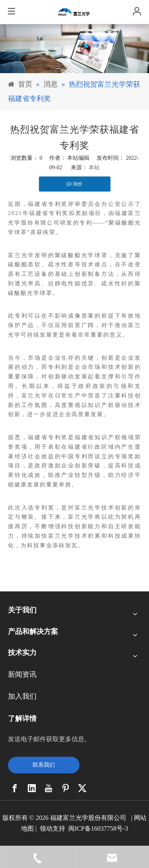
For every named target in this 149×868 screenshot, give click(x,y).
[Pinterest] (66, 788)
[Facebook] (15, 788)
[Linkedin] (32, 788)
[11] (74, 49)
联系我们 (44, 765)
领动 (46, 828)
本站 (94, 168)
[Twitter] (82, 788)
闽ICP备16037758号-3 (98, 828)
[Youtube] (48, 788)
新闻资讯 (22, 674)
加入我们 (22, 696)
